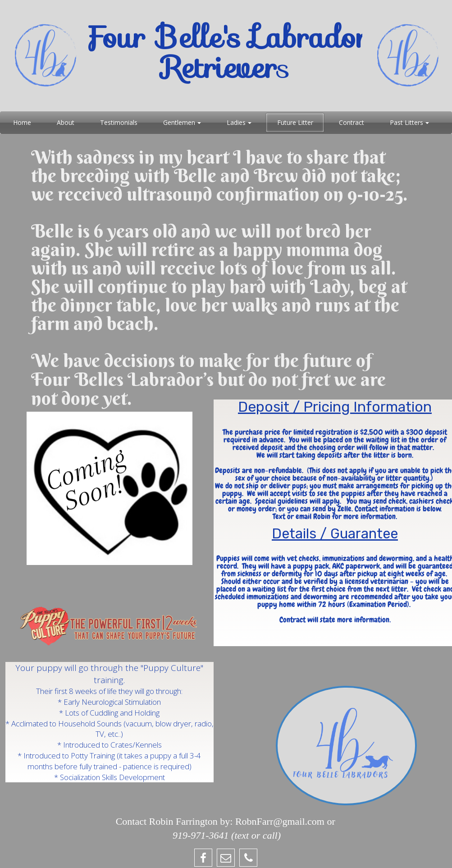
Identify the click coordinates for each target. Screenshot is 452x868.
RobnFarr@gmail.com (280, 821)
